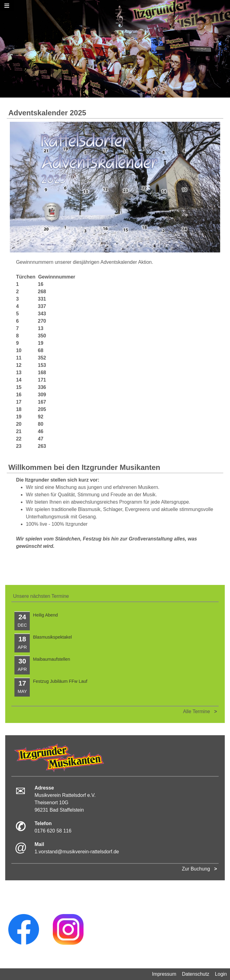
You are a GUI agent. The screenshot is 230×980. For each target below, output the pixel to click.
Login (221, 974)
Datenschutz (195, 974)
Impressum (164, 974)
